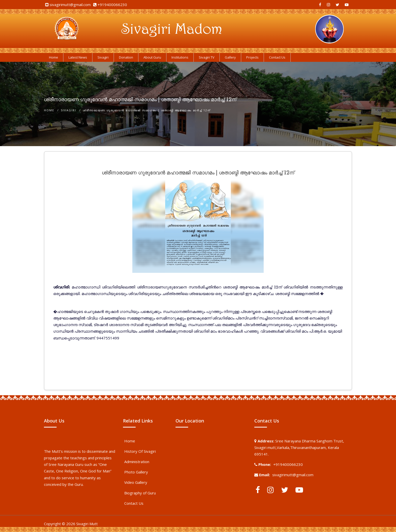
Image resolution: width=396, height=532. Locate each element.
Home (49, 110)
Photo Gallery (136, 472)
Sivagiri (69, 110)
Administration (137, 462)
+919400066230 (112, 5)
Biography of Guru (140, 493)
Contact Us (134, 503)
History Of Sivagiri (140, 451)
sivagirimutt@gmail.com (70, 5)
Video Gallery (136, 482)
